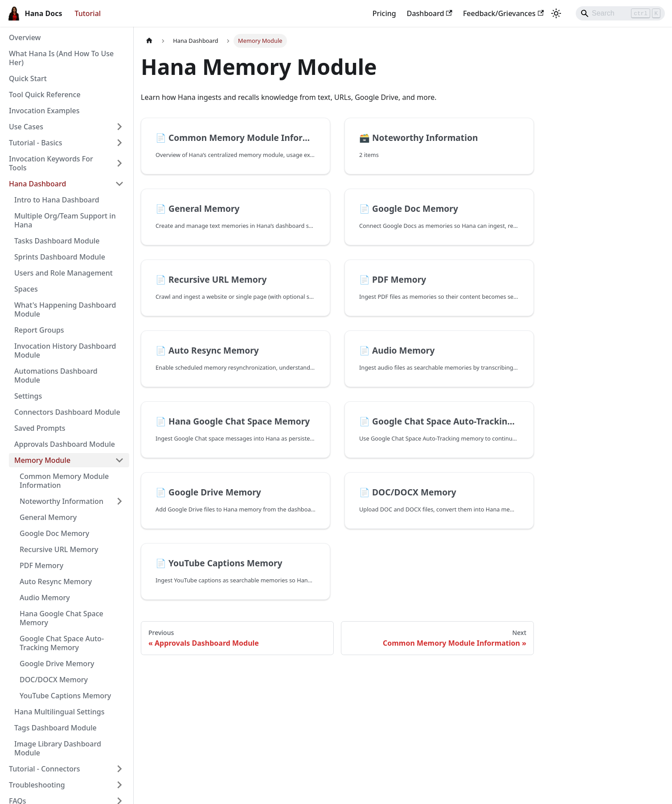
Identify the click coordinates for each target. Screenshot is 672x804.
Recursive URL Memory (59, 549)
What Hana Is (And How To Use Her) (61, 58)
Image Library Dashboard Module (58, 748)
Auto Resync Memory (56, 581)
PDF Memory (41, 565)
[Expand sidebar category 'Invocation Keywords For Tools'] (119, 163)
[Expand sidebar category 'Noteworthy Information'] (119, 501)
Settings (28, 396)
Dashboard (430, 13)
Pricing (384, 13)
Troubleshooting (37, 785)
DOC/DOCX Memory (54, 680)
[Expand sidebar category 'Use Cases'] (119, 127)
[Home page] (149, 41)
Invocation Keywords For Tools (51, 163)
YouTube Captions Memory (65, 696)
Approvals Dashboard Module (65, 444)
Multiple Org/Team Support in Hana (65, 220)
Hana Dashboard (37, 184)
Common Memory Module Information (64, 481)
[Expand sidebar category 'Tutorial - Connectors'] (119, 769)
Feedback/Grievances (503, 13)
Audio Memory (45, 598)
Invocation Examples (44, 111)
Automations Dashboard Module (56, 375)
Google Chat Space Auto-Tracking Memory (62, 643)
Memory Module (42, 460)
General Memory (48, 517)
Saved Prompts (40, 428)
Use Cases (26, 127)
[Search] (620, 13)
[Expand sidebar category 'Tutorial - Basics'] (119, 143)
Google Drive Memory (57, 664)
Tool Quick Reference (45, 95)
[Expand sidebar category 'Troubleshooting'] (119, 785)
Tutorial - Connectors (45, 769)
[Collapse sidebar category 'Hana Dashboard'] (119, 184)
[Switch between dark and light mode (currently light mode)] (556, 13)
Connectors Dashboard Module (67, 412)
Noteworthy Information (61, 501)
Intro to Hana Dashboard (57, 200)
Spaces (26, 289)
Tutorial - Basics (36, 143)
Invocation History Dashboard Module (65, 350)
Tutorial (88, 13)
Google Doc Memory (54, 533)
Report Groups (39, 330)
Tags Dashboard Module (55, 728)
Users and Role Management (64, 273)
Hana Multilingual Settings (59, 712)
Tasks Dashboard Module (57, 241)
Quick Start (28, 78)
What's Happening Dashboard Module (65, 309)
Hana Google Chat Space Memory (61, 618)
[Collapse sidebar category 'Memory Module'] (119, 460)
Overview (25, 37)
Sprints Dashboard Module (60, 257)
